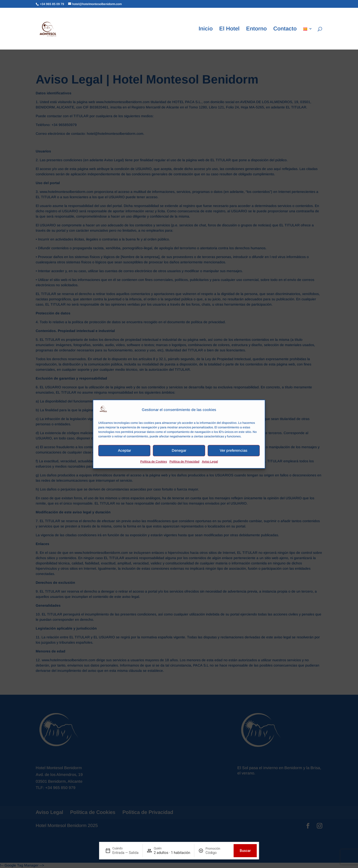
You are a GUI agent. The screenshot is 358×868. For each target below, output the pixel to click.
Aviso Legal (210, 462)
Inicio (206, 29)
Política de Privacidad (184, 462)
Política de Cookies (154, 462)
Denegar (179, 450)
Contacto (285, 29)
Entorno (256, 29)
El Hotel (229, 29)
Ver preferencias (234, 450)
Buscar (245, 851)
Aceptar (124, 450)
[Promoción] (218, 853)
